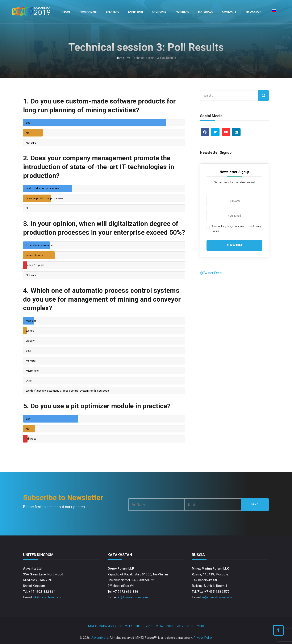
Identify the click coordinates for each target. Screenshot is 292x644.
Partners (182, 12)
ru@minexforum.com (217, 597)
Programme (88, 12)
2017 (129, 626)
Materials (205, 12)
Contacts (229, 12)
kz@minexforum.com (133, 597)
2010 (201, 626)
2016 (139, 626)
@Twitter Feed (211, 273)
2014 (159, 626)
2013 (170, 626)
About (66, 12)
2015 (149, 626)
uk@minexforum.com (48, 597)
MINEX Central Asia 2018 (105, 626)
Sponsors (159, 12)
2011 (190, 626)
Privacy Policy (203, 638)
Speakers (112, 12)
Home (120, 58)
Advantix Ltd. (100, 638)
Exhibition (135, 12)
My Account (254, 12)
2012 (180, 626)
